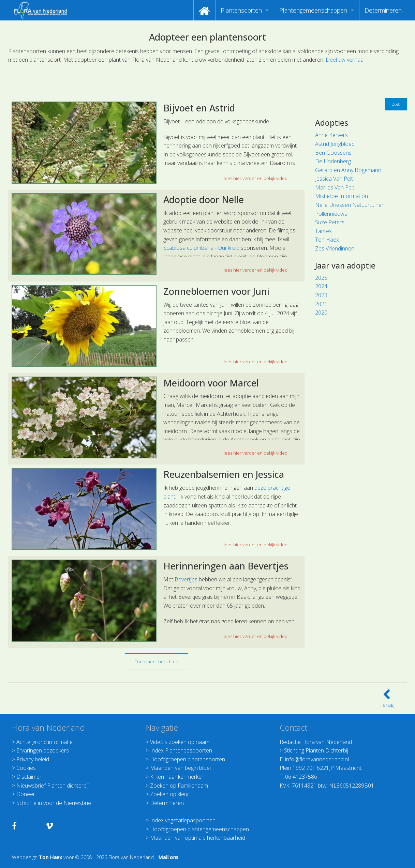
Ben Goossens (333, 153)
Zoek (396, 104)
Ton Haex (327, 240)
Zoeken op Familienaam (179, 786)
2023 (321, 295)
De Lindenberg (333, 161)
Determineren (383, 10)
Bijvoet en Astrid (199, 108)
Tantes (323, 231)
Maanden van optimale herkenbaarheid (198, 838)
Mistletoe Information (342, 196)
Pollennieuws (331, 214)
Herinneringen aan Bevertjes (226, 566)
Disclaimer (29, 777)
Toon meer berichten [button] (157, 661)
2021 (321, 304)
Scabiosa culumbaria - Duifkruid (201, 248)
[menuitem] (204, 10)
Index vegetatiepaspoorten (183, 820)
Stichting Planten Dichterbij (316, 750)
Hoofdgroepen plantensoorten (188, 759)
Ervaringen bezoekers (43, 750)
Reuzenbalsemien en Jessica (224, 474)
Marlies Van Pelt (335, 187)
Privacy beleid (33, 759)
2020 (321, 313)
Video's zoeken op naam (180, 742)
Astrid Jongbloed (335, 144)
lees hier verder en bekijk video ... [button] (258, 178)
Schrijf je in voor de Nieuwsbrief (55, 803)
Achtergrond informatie (45, 742)
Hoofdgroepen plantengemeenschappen (199, 829)
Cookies (26, 768)
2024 (321, 286)
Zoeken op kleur (170, 794)
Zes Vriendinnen (335, 248)
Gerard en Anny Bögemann (348, 170)
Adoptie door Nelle (204, 200)
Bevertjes (186, 579)
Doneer (26, 794)
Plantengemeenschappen (313, 10)
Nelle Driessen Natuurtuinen (350, 205)
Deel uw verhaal (345, 60)
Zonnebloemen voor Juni (216, 291)
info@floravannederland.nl (317, 759)
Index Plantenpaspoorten (181, 750)
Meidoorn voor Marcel (211, 383)
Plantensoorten (241, 10)
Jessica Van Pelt (334, 179)
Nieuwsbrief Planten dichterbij (53, 786)
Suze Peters (330, 222)
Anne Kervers (331, 135)
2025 (321, 278)
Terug (387, 701)
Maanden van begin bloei (180, 768)
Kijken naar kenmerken (177, 777)
